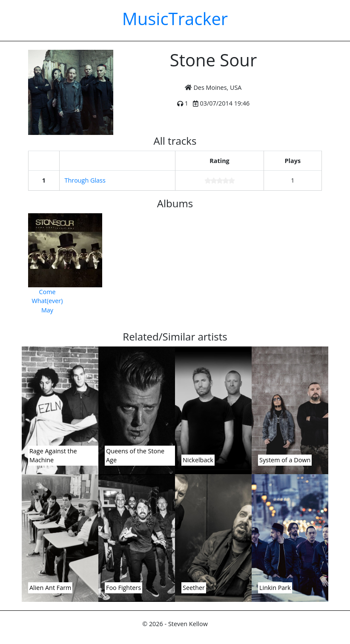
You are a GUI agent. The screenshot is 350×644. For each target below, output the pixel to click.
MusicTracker (175, 19)
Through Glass (85, 180)
